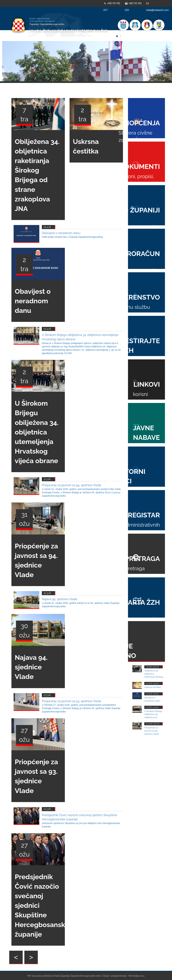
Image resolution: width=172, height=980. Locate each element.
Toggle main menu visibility (155, 25)
